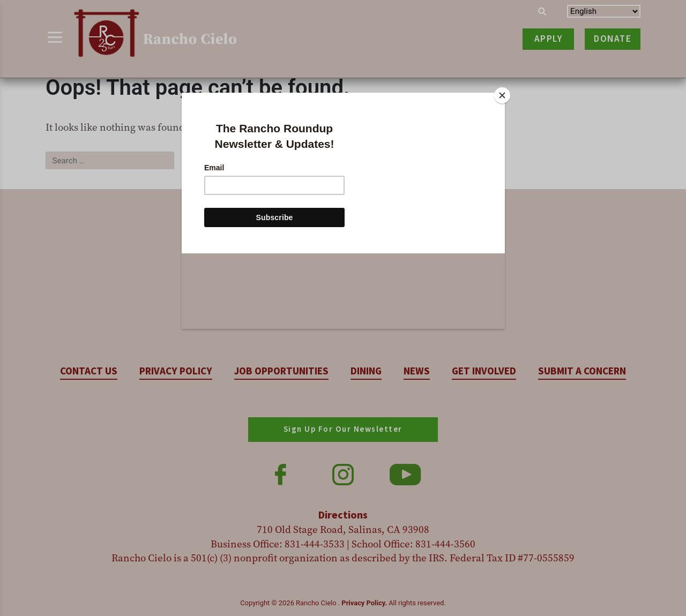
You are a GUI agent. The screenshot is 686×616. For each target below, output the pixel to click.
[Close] (502, 95)
